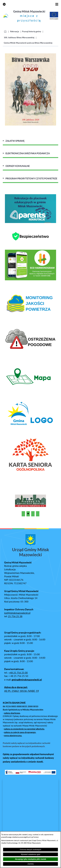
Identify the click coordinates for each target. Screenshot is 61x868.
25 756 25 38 (15, 616)
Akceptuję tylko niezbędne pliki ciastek (30, 859)
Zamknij (30, 864)
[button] (23, 514)
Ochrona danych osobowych (30, 850)
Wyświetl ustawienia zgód (31, 854)
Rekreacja (15, 31)
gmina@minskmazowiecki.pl (27, 680)
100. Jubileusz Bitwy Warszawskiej (19, 37)
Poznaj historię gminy (32, 31)
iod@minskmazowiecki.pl (17, 613)
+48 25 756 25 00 (18, 673)
